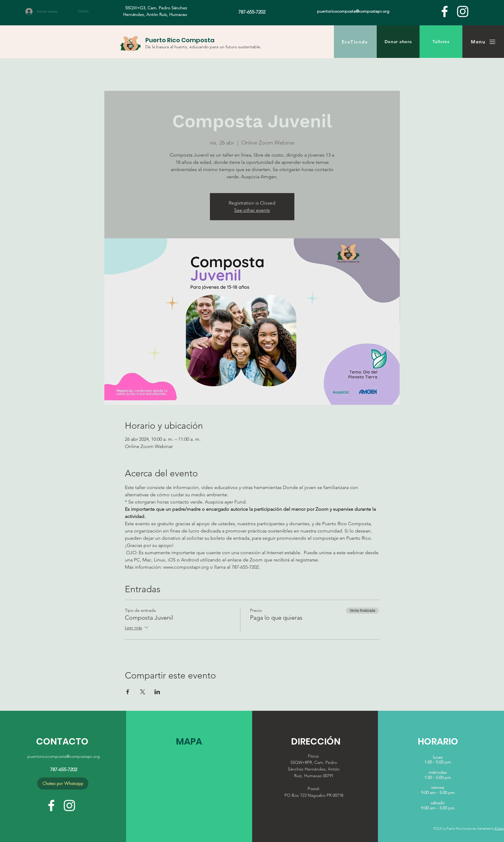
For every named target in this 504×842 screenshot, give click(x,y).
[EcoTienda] (355, 42)
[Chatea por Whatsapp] (63, 783)
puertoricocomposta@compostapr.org (64, 756)
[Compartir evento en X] (143, 692)
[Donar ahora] (398, 42)
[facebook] (445, 11)
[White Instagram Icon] (463, 11)
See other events (252, 210)
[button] (87, 11)
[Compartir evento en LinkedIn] (157, 692)
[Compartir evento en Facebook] (128, 692)
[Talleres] (441, 42)
